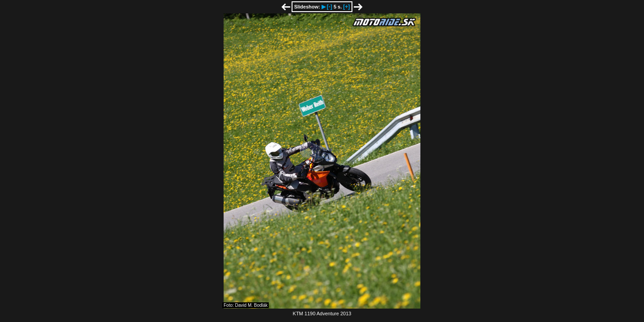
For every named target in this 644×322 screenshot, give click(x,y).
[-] (330, 7)
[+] (346, 7)
